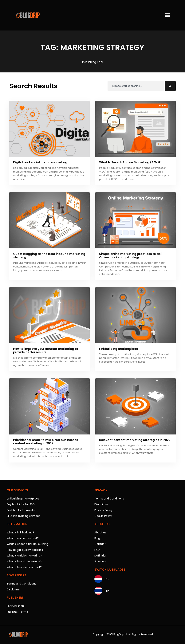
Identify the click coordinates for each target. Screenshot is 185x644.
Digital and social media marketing (40, 162)
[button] (167, 15)
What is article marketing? (24, 555)
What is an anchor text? (23, 538)
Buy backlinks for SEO (21, 504)
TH (107, 590)
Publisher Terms (17, 611)
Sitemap (100, 561)
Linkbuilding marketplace (119, 349)
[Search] (170, 86)
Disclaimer (14, 589)
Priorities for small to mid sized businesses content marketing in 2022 (46, 442)
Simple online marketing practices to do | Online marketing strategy (131, 256)
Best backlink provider (21, 510)
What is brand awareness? (24, 561)
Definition (101, 555)
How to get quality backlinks (25, 549)
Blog (97, 538)
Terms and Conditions (21, 583)
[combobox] (136, 86)
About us (100, 532)
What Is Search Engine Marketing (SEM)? (130, 162)
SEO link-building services (23, 516)
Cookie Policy (103, 516)
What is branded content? (24, 566)
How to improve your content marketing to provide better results (46, 351)
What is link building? (20, 532)
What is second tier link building (28, 544)
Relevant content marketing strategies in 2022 (135, 440)
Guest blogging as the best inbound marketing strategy (49, 256)
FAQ (97, 549)
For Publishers (16, 605)
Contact (100, 544)
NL (107, 578)
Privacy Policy (103, 510)
